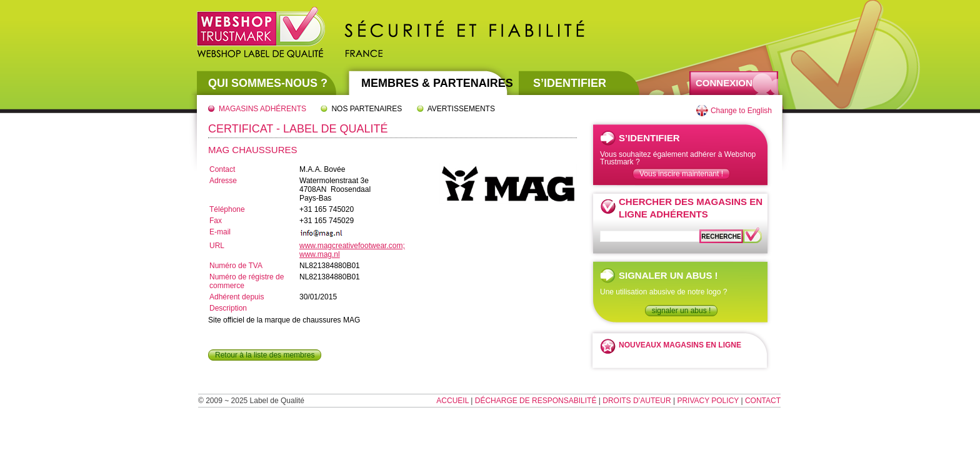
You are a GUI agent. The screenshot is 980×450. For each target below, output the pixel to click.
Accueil (452, 401)
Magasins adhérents (262, 109)
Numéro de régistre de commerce (247, 281)
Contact (222, 169)
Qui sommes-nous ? (268, 83)
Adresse (223, 181)
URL (217, 246)
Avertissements (461, 109)
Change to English (741, 111)
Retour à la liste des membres (265, 355)
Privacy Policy (708, 401)
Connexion (724, 83)
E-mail (220, 232)
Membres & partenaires (437, 83)
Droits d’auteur (637, 401)
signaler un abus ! (682, 311)
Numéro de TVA (236, 266)
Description (228, 308)
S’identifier (570, 83)
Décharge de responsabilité (536, 401)
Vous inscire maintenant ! (681, 174)
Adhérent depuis (237, 297)
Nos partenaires (367, 109)
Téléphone (227, 209)
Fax (216, 221)
